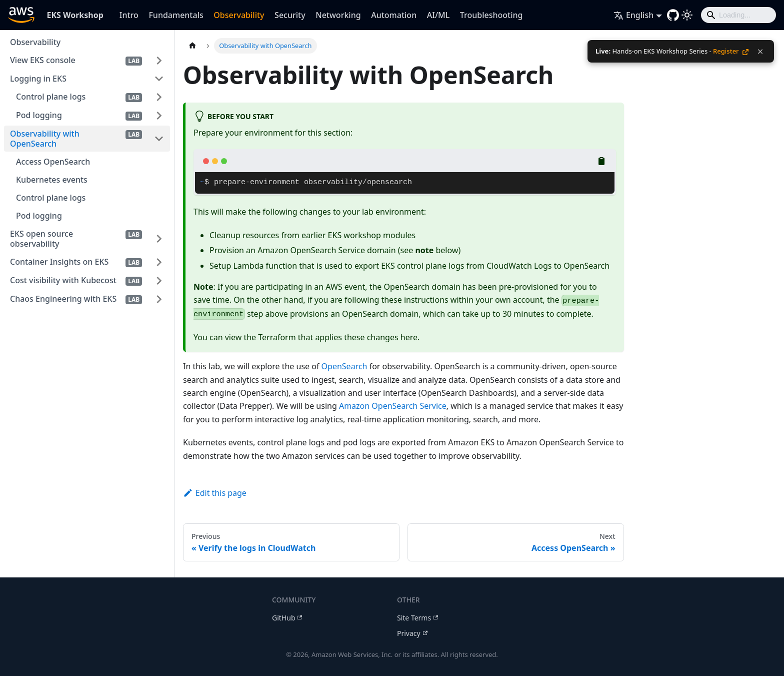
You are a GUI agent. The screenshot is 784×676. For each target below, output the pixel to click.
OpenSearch (344, 366)
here (409, 337)
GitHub (287, 618)
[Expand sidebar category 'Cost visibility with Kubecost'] (159, 280)
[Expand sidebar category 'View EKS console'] (159, 60)
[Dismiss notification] (760, 52)
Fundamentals (176, 15)
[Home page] (192, 46)
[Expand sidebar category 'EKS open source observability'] (159, 239)
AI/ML (438, 15)
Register (731, 51)
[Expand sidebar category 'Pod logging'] (159, 115)
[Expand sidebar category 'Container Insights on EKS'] (159, 262)
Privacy (412, 633)
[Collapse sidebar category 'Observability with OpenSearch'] (159, 139)
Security (290, 15)
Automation (394, 15)
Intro (129, 15)
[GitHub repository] (673, 15)
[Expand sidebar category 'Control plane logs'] (159, 97)
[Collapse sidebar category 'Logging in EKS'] (159, 79)
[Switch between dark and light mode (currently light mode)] (687, 15)
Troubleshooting (491, 15)
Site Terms (417, 618)
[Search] (738, 15)
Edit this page (215, 493)
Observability (239, 15)
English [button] (633, 15)
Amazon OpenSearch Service (393, 406)
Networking (338, 15)
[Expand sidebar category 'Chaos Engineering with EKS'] (159, 299)
